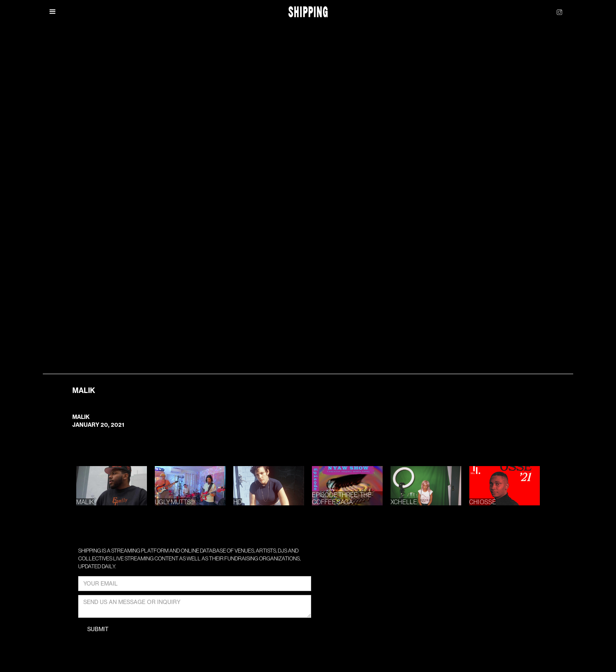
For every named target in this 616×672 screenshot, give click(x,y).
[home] (308, 12)
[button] (53, 12)
